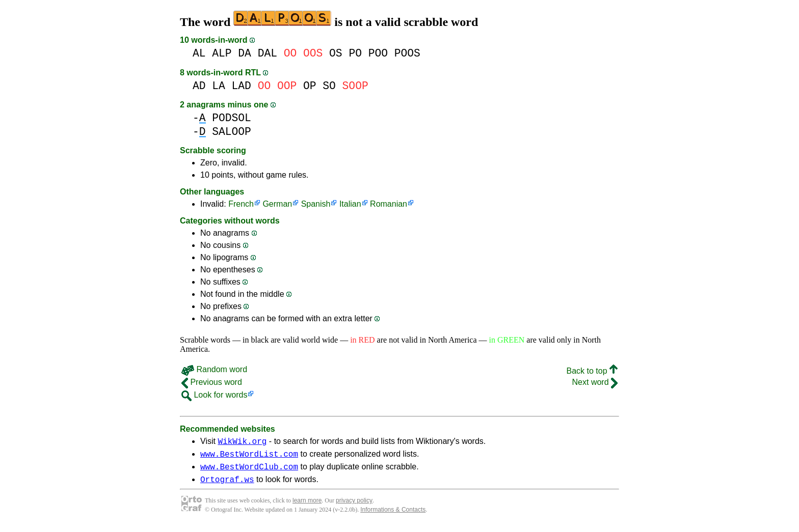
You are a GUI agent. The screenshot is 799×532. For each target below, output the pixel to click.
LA (219, 86)
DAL (268, 53)
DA (245, 53)
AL (199, 53)
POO (378, 53)
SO (329, 86)
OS (336, 53)
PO (355, 53)
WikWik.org (242, 442)
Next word (595, 382)
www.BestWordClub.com (249, 471)
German (277, 204)
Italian (350, 204)
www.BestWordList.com (249, 457)
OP (310, 86)
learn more (307, 507)
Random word (214, 369)
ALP (222, 53)
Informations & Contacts (393, 516)
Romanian (389, 204)
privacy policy (354, 507)
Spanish (316, 204)
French (241, 204)
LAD (242, 86)
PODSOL (232, 118)
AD (199, 86)
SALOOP (232, 132)
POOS (407, 53)
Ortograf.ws (227, 485)
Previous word (212, 382)
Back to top (592, 371)
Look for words (214, 395)
